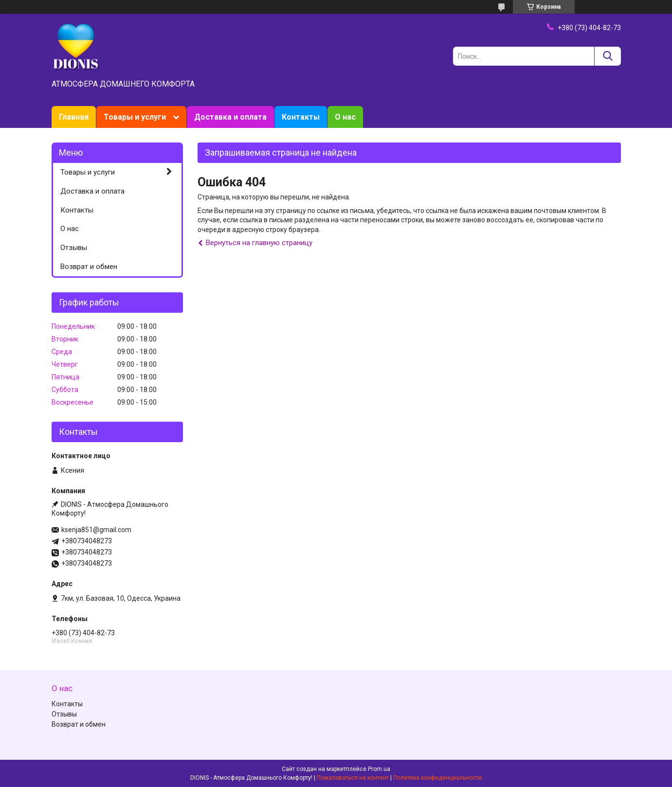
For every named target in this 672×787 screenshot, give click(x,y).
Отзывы (74, 248)
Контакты (301, 117)
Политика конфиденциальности (437, 778)
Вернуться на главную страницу (259, 243)
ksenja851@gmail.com (96, 530)
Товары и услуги (135, 117)
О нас (345, 117)
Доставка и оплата (230, 117)
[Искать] (608, 56)
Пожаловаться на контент (353, 778)
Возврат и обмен (89, 267)
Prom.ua (379, 769)
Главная (74, 117)
